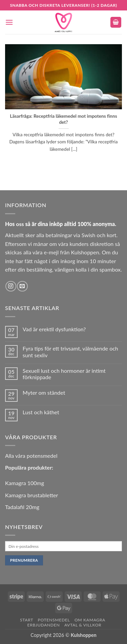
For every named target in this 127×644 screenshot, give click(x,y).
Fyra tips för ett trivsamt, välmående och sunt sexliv (70, 352)
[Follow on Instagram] (11, 286)
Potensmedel (54, 620)
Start (27, 620)
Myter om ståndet (44, 393)
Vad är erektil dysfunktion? (54, 329)
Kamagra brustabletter (31, 495)
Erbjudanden (44, 625)
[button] (9, 22)
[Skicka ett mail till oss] (22, 286)
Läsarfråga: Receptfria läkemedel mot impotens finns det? (63, 119)
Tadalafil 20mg (22, 507)
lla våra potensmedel (33, 456)
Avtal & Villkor (83, 625)
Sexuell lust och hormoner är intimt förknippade (64, 374)
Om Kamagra (90, 620)
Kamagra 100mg (25, 483)
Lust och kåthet (41, 412)
